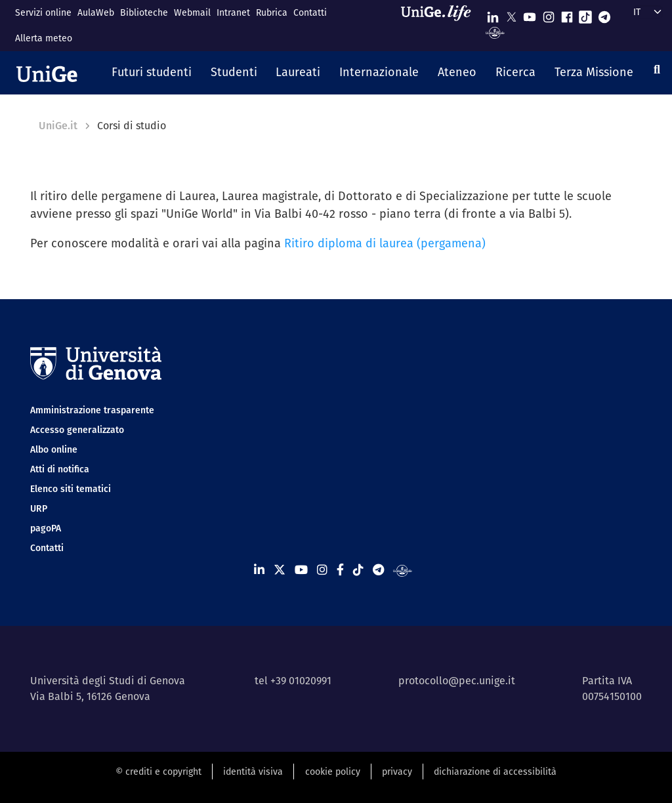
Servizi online (43, 12)
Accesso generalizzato (77, 430)
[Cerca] (657, 69)
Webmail (192, 12)
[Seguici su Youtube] (530, 14)
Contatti (310, 12)
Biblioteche (144, 12)
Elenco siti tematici (71, 489)
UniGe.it (58, 126)
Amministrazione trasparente (92, 410)
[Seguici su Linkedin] (493, 14)
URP (39, 508)
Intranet (233, 12)
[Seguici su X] (511, 14)
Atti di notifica (60, 469)
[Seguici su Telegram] (604, 14)
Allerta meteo (44, 38)
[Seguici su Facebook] (567, 14)
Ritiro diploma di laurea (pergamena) (385, 243)
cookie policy (333, 772)
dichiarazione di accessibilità (495, 772)
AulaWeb (96, 12)
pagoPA (46, 528)
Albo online (54, 449)
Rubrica (272, 12)
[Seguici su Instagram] (549, 14)
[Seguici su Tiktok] (585, 14)
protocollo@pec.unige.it (457, 681)
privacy (397, 772)
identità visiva (253, 772)
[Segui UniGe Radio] (495, 32)
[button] (152, 73)
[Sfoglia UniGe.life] (440, 25)
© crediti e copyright (158, 772)
